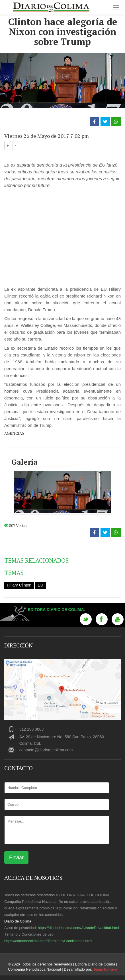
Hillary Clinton (19, 585)
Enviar (16, 858)
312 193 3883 (32, 729)
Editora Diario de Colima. (57, 610)
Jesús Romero (105, 969)
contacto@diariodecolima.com (46, 750)
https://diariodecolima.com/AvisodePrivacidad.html (78, 928)
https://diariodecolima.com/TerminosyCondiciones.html (48, 941)
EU (41, 585)
